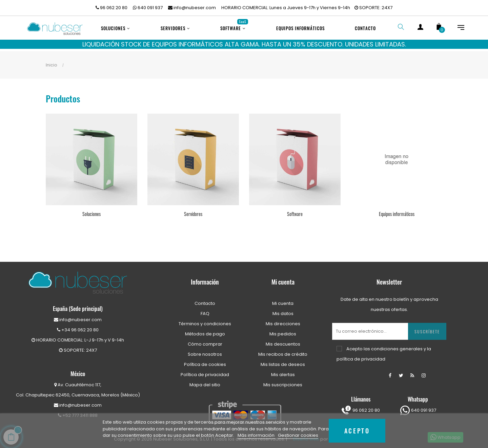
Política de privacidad (205, 371)
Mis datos (283, 310)
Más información (257, 435)
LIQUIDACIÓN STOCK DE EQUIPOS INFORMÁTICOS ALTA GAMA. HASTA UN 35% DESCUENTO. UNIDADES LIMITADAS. (244, 44)
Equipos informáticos (397, 211)
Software (295, 211)
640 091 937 (148, 8)
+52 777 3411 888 (78, 412)
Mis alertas (283, 371)
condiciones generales (397, 345)
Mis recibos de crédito (283, 351)
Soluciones (91, 211)
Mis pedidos (283, 330)
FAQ (205, 310)
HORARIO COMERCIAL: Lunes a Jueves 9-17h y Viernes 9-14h (286, 8)
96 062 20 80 (111, 8)
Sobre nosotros (205, 351)
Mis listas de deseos (283, 361)
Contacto (205, 300)
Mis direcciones (283, 320)
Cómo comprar (205, 341)
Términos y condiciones (205, 320)
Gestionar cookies (298, 435)
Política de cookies (205, 361)
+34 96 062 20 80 (78, 326)
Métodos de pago (205, 330)
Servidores (193, 211)
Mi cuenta (283, 300)
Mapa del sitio (205, 381)
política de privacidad (361, 356)
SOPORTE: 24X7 (373, 8)
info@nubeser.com (192, 8)
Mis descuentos (283, 341)
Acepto (357, 431)
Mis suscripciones (283, 381)
